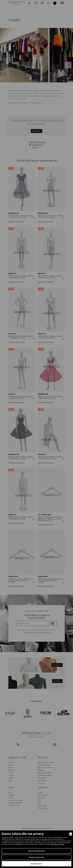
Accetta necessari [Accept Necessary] (36, 857)
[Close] (71, 834)
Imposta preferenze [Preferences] (36, 851)
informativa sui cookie (58, 844)
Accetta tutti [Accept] (37, 864)
